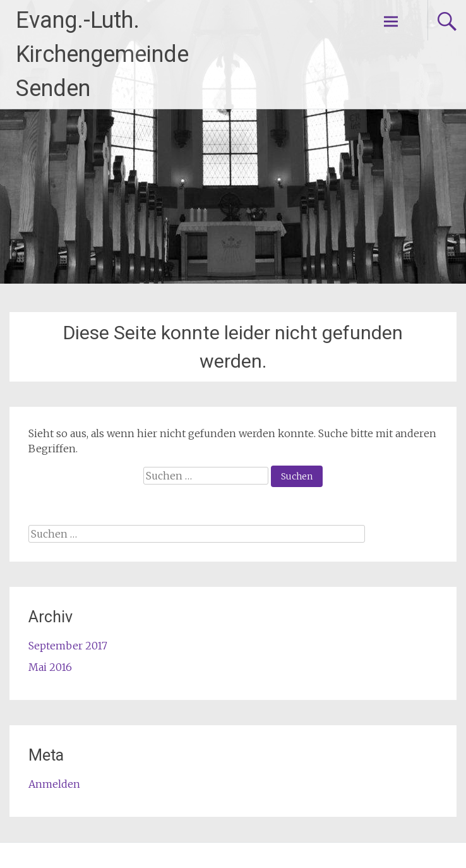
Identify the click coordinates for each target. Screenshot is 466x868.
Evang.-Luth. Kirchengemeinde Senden (102, 54)
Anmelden (54, 784)
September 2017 (68, 646)
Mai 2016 (50, 667)
